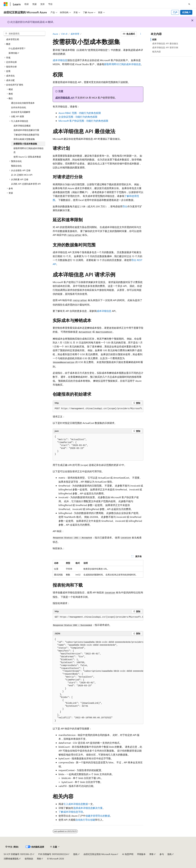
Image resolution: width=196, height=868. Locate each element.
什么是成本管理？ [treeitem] (17, 48)
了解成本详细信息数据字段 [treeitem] (26, 135)
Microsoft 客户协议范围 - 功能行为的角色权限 (83, 121)
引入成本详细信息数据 (76, 804)
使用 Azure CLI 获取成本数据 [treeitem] (27, 157)
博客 (151, 854)
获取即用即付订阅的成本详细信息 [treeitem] (28, 150)
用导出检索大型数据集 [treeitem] (24, 139)
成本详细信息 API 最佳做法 (165, 43)
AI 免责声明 (128, 854)
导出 (125, 206)
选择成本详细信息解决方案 (88, 808)
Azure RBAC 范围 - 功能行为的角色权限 (80, 113)
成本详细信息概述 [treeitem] (22, 126)
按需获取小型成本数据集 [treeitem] (25, 144)
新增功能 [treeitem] (13, 53)
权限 (154, 39)
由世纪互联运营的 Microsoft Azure (100, 854)
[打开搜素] (189, 4)
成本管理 (75, 34)
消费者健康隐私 (11, 859)
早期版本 (141, 854)
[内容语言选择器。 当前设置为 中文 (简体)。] (12, 847)
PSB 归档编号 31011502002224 (53, 854)
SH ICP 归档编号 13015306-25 (18, 854)
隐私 (75, 854)
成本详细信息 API (65, 98)
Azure (55, 34)
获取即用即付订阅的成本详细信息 (123, 64)
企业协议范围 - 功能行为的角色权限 (78, 117)
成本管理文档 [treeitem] (13, 39)
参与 (162, 854)
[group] (98, 409)
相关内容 (156, 52)
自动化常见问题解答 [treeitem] (21, 112)
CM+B (64, 34)
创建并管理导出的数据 (98, 816)
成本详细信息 (60, 60)
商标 (39, 859)
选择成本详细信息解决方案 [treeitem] (26, 130)
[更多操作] (141, 34)
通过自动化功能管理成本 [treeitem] (23, 103)
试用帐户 (186, 12)
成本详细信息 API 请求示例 (165, 47)
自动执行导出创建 (85, 820)
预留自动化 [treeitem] (16, 166)
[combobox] (24, 34)
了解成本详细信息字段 (71, 812)
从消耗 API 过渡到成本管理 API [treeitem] (26, 184)
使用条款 (29, 859)
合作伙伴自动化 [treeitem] (19, 107)
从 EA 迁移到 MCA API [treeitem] (22, 175)
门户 (175, 12)
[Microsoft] (6, 4)
